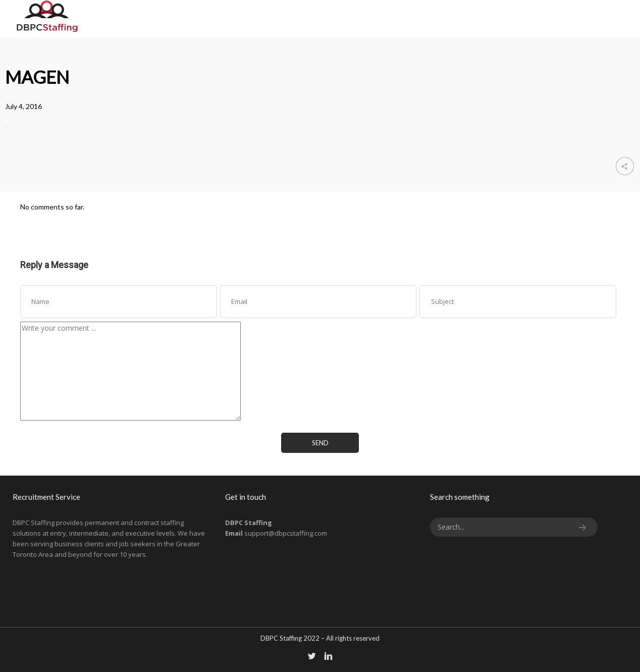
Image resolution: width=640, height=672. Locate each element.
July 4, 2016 (23, 106)
